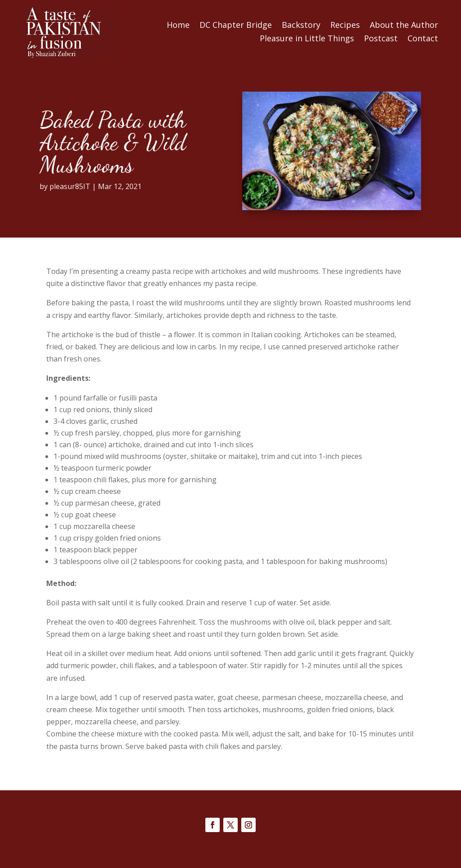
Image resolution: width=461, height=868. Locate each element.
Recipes (345, 26)
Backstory (301, 26)
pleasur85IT (39, 186)
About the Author (404, 26)
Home (178, 26)
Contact (423, 39)
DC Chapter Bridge (236, 26)
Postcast (381, 39)
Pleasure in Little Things (307, 39)
